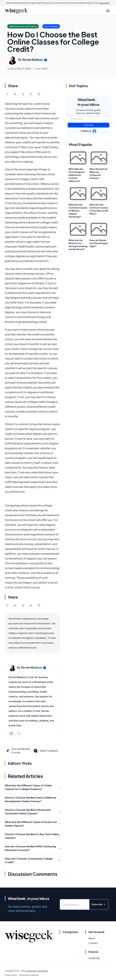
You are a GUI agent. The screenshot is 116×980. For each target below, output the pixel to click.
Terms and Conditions (29, 975)
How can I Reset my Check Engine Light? (99, 243)
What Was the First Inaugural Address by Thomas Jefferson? (77, 175)
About (92, 938)
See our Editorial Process (18, 751)
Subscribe (89, 125)
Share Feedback (46, 751)
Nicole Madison (33, 60)
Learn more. (104, 3)
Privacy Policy (11, 975)
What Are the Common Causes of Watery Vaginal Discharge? (78, 211)
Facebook (94, 958)
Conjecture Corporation (37, 971)
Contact (93, 943)
